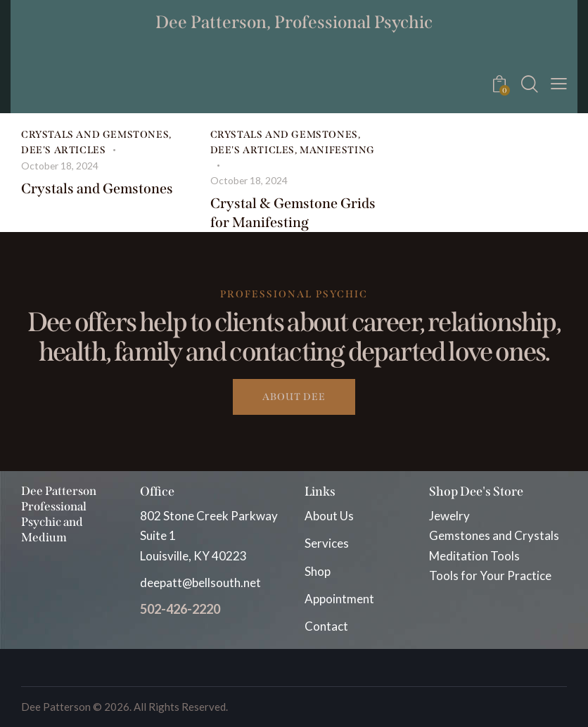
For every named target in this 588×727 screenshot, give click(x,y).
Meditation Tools (474, 554)
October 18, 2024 (60, 164)
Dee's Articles (63, 149)
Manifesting (337, 149)
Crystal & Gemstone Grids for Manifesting (293, 211)
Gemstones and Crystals (494, 534)
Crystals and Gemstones (95, 135)
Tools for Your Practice (490, 573)
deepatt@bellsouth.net (201, 580)
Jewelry (449, 514)
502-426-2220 (180, 607)
